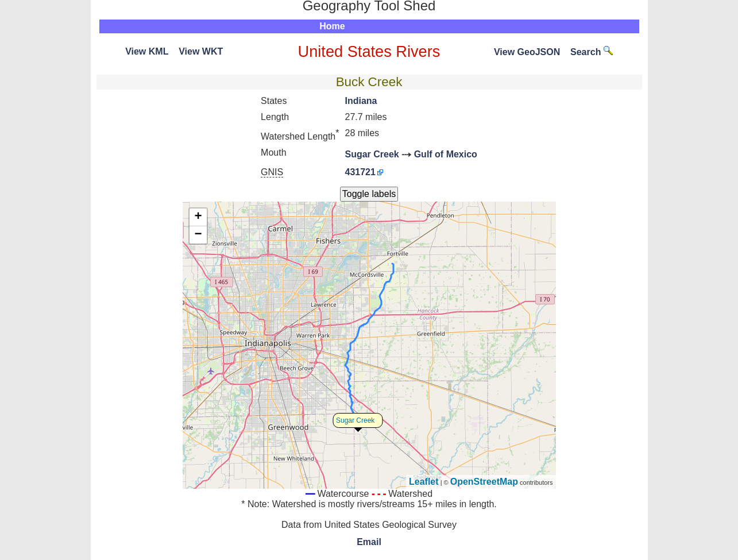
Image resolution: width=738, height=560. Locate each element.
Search (592, 52)
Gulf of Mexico (446, 154)
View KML (147, 51)
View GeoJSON (527, 52)
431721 (360, 172)
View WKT (201, 51)
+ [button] (198, 217)
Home (332, 26)
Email (369, 542)
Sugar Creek (372, 154)
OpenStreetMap (484, 482)
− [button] (198, 235)
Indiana (361, 101)
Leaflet (424, 482)
